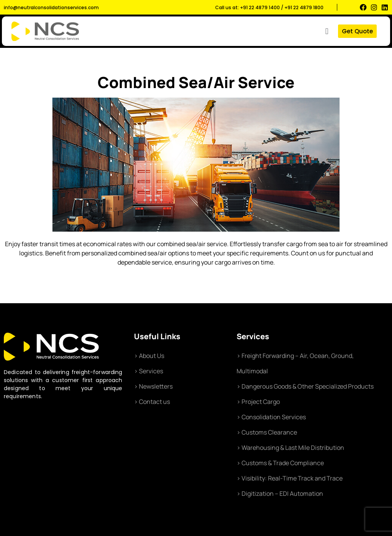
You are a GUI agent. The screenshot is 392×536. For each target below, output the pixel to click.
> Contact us (152, 402)
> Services (149, 371)
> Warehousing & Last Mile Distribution (290, 448)
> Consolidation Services (271, 417)
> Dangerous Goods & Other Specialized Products (305, 386)
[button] (327, 31)
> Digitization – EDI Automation (280, 494)
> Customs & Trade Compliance (280, 463)
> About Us (149, 356)
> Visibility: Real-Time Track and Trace (290, 478)
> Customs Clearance (267, 432)
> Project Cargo (258, 402)
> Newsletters (153, 386)
